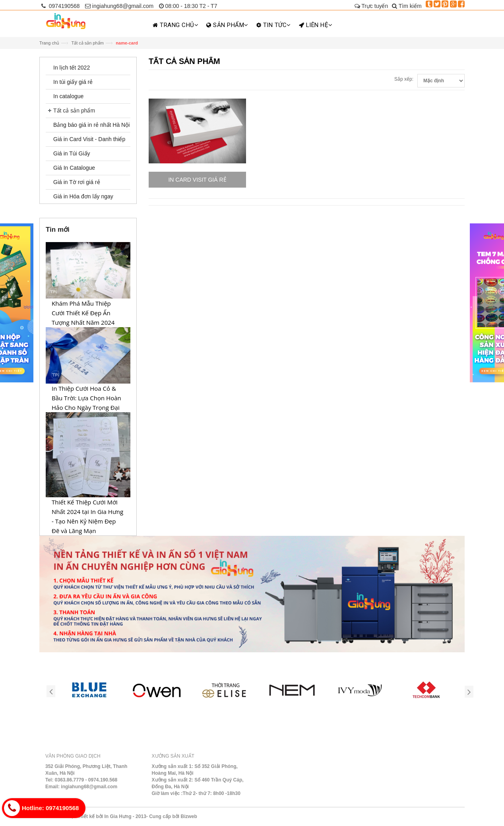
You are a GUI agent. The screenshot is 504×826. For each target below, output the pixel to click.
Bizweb (189, 816)
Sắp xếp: (404, 79)
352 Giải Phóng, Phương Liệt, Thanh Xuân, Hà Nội (86, 770)
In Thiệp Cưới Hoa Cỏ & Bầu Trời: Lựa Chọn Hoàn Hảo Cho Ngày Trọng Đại (86, 398)
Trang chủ (49, 43)
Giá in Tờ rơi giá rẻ (77, 182)
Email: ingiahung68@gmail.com (81, 787)
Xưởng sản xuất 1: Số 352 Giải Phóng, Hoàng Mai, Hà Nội (195, 770)
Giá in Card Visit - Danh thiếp (89, 139)
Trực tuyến (371, 6)
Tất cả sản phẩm (87, 43)
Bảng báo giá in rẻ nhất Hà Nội (91, 125)
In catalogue (68, 96)
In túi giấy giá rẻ (73, 82)
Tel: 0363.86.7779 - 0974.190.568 (81, 780)
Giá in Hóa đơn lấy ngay (83, 196)
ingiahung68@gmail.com (119, 6)
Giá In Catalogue (74, 168)
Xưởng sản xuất (173, 756)
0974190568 (61, 6)
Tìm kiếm (407, 6)
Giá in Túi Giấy (72, 153)
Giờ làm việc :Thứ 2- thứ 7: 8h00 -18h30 (196, 793)
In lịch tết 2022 (72, 68)
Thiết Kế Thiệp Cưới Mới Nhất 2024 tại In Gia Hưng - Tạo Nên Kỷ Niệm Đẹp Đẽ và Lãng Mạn (87, 516)
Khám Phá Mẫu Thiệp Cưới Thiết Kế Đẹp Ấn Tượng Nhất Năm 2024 (83, 313)
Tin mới (58, 230)
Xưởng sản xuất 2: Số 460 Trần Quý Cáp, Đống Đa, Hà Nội (198, 783)
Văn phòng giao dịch (73, 756)
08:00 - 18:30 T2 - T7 (188, 6)
